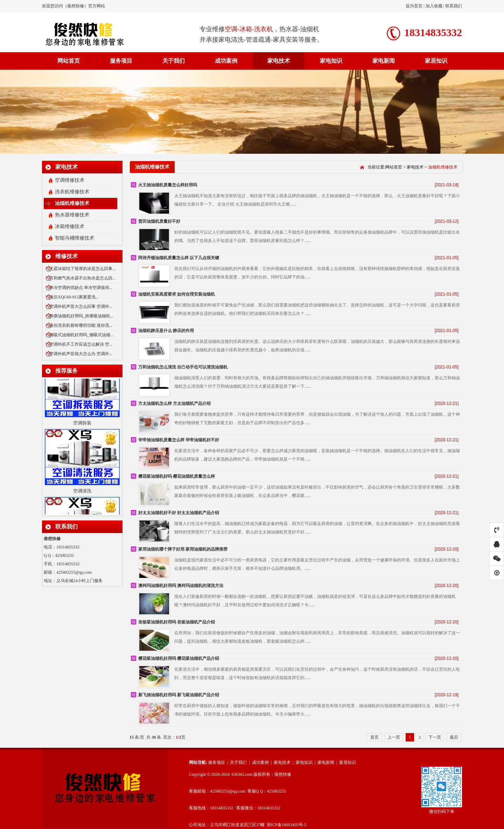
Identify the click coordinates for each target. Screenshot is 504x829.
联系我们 (454, 6)
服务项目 (121, 61)
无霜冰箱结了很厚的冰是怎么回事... (82, 269)
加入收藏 (434, 6)
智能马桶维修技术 (75, 238)
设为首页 (415, 6)
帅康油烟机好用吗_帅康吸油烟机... (81, 316)
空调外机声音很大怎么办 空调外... (81, 354)
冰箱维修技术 (70, 226)
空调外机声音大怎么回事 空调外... (81, 306)
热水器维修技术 (72, 215)
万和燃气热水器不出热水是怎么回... (82, 278)
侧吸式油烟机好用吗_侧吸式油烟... (81, 335)
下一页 (435, 737)
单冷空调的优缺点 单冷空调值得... (81, 288)
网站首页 (69, 61)
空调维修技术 (70, 180)
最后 (454, 737)
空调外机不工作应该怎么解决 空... (81, 344)
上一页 (394, 737)
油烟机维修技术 (72, 203)
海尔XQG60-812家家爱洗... (74, 297)
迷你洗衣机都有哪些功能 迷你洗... (81, 325)
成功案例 (226, 61)
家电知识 (331, 61)
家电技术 (279, 61)
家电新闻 (384, 61)
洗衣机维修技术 (72, 192)
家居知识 (436, 61)
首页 (374, 737)
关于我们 (174, 61)
